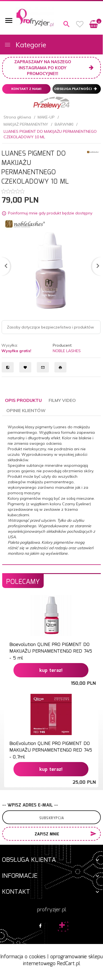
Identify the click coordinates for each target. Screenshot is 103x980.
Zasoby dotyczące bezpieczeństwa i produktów (50, 327)
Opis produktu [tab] (23, 400)
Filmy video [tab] (62, 400)
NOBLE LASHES (67, 351)
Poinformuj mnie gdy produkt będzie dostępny (50, 213)
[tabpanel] (51, 490)
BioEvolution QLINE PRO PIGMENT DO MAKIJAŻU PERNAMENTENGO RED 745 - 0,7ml (51, 750)
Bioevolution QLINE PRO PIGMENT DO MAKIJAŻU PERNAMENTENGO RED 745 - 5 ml (51, 652)
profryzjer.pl (52, 910)
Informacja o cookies (23, 957)
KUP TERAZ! (51, 671)
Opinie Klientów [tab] (26, 410)
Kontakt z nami (26, 89)
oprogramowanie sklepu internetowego (63, 960)
